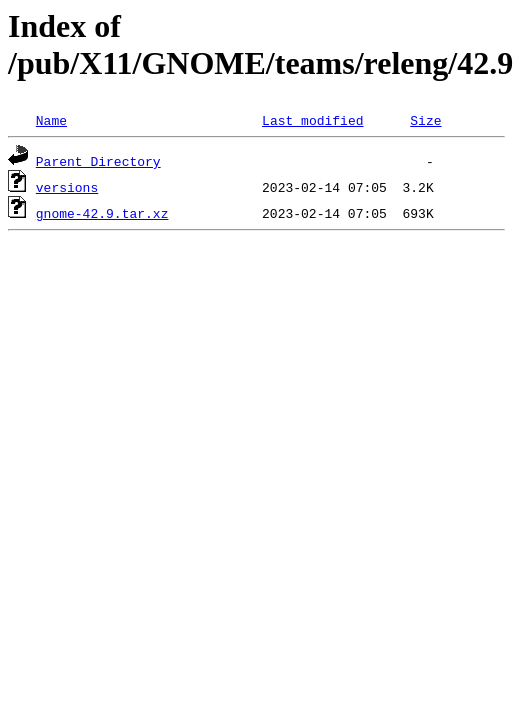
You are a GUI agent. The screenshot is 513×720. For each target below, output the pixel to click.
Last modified (312, 120)
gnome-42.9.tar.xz (102, 213)
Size (425, 120)
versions (67, 187)
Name (51, 120)
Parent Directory (98, 161)
